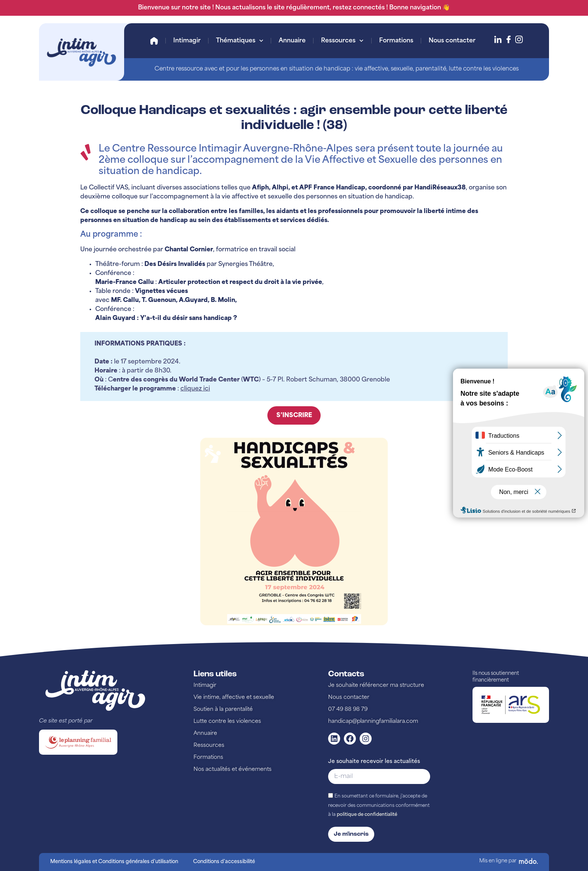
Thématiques (240, 41)
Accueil (154, 41)
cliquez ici (195, 389)
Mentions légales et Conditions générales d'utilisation (114, 862)
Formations (396, 41)
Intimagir (187, 41)
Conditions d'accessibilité (224, 862)
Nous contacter (452, 41)
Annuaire (292, 41)
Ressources (342, 41)
